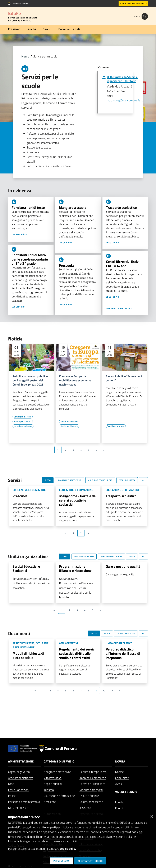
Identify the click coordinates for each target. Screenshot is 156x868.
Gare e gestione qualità (123, 566)
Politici (12, 796)
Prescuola (66, 265)
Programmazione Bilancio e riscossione (75, 568)
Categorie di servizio (59, 761)
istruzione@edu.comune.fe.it (125, 100)
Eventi (119, 808)
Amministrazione (21, 761)
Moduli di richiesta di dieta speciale (28, 655)
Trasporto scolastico (121, 207)
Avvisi (119, 784)
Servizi (47, 29)
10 (104, 691)
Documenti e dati (69, 29)
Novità (32, 29)
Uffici (11, 784)
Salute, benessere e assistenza (91, 805)
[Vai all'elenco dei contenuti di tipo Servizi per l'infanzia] (23, 421)
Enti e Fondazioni (19, 790)
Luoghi (119, 802)
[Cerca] (144, 16)
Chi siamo (14, 29)
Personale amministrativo (24, 802)
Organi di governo (19, 772)
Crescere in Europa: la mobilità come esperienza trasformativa (75, 380)
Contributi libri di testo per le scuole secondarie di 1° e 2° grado (30, 259)
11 (112, 691)
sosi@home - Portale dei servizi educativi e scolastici (78, 500)
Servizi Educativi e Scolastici (26, 568)
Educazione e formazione (59, 796)
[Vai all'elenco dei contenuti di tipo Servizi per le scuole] (23, 417)
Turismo (49, 790)
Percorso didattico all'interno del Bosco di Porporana (123, 653)
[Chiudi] (152, 816)
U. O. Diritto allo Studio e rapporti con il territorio (122, 79)
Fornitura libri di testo (28, 207)
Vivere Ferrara (126, 792)
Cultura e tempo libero (93, 772)
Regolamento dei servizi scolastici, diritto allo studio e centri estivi (77, 653)
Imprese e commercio (93, 778)
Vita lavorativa (53, 778)
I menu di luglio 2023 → (120, 308)
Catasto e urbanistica (92, 784)
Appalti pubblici (53, 784)
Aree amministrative (21, 778)
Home (25, 56)
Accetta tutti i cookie (90, 861)
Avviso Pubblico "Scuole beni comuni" (124, 378)
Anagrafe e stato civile (57, 772)
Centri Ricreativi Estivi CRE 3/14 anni (123, 264)
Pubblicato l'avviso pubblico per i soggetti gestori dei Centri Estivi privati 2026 (30, 380)
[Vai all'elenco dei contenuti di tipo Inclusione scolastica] (23, 426)
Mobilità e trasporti (91, 790)
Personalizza (61, 861)
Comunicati (122, 778)
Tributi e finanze (89, 796)
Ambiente (50, 802)
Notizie (119, 772)
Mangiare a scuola (73, 207)
